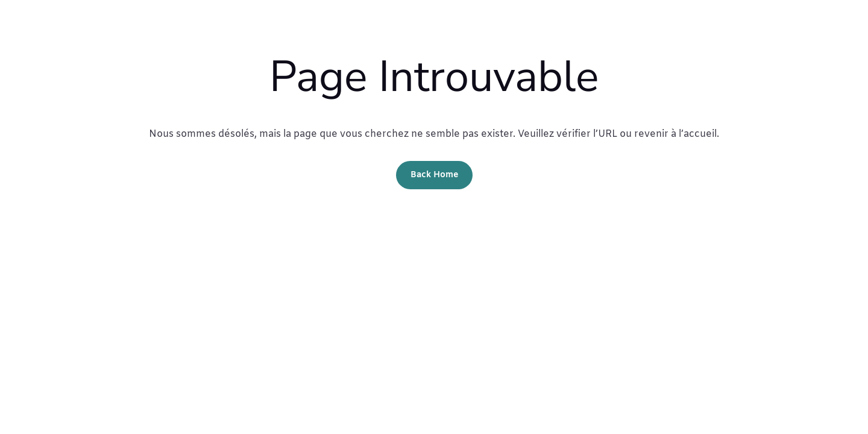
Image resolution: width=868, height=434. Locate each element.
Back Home (434, 175)
